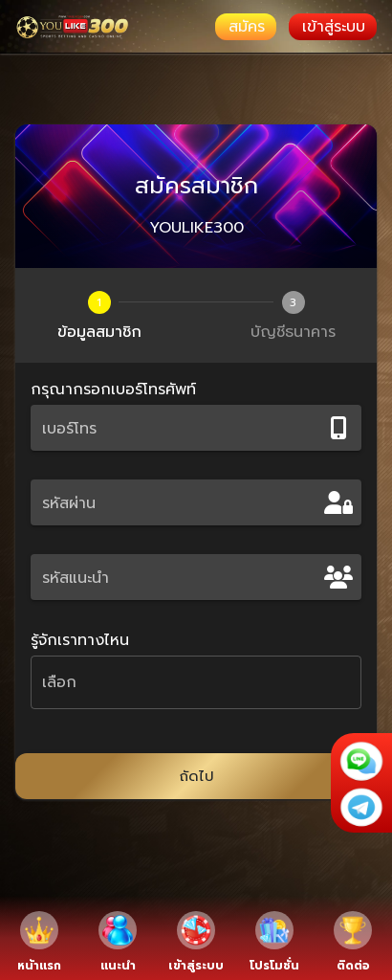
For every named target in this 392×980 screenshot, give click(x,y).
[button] (196, 682)
